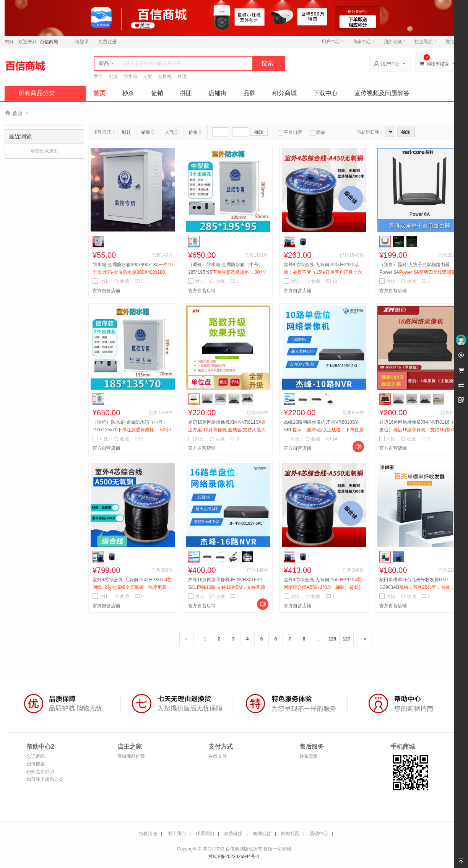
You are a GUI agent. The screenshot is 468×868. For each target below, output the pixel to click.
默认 (127, 132)
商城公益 (262, 834)
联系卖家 (309, 756)
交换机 (165, 76)
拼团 (186, 93)
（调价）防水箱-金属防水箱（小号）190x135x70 (132, 430)
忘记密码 (36, 756)
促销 (157, 93)
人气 (169, 132)
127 (346, 639)
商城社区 (290, 834)
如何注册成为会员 (45, 779)
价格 (193, 132)
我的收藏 (395, 42)
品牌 (250, 93)
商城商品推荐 (131, 756)
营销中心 (319, 834)
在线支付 (218, 756)
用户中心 (333, 42)
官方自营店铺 (106, 291)
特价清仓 (148, 834)
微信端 (452, 42)
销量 (146, 132)
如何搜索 (36, 764)
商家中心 (364, 42)
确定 (259, 132)
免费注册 (107, 42)
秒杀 (128, 93)
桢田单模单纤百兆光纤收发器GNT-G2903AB (418, 587)
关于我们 (177, 834)
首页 (99, 93)
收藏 (121, 281)
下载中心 (325, 93)
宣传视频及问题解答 (382, 93)
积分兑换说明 (40, 772)
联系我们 (205, 834)
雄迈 (182, 76)
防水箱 (130, 76)
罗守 (98, 76)
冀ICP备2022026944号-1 (234, 857)
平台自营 (290, 132)
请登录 (82, 42)
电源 (113, 76)
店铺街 (218, 93)
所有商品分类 (37, 93)
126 (332, 639)
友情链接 (233, 834)
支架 (148, 76)
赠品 (318, 132)
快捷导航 (426, 42)
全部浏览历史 (44, 151)
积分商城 (284, 93)
